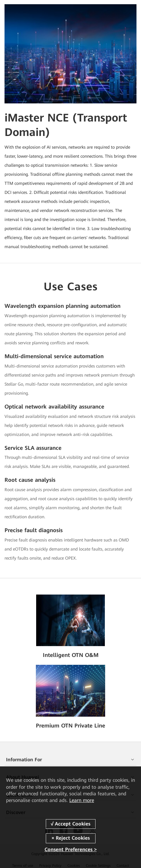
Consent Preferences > (71, 849)
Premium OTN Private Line (70, 726)
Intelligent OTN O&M (71, 655)
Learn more (82, 800)
